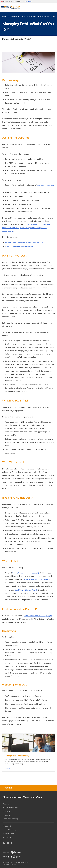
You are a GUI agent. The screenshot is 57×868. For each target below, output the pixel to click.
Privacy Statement (9, 833)
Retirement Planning (10, 819)
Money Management (11, 808)
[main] (28, 401)
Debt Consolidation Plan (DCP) (37, 616)
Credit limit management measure (19, 246)
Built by (13, 857)
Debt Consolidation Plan (25, 590)
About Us (6, 804)
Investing (6, 815)
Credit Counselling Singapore (25, 573)
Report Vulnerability (9, 830)
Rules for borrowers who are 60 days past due (24, 242)
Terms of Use (7, 837)
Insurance (7, 811)
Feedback (6, 826)
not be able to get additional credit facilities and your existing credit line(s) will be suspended (26, 228)
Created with (14, 852)
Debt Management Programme (35, 579)
